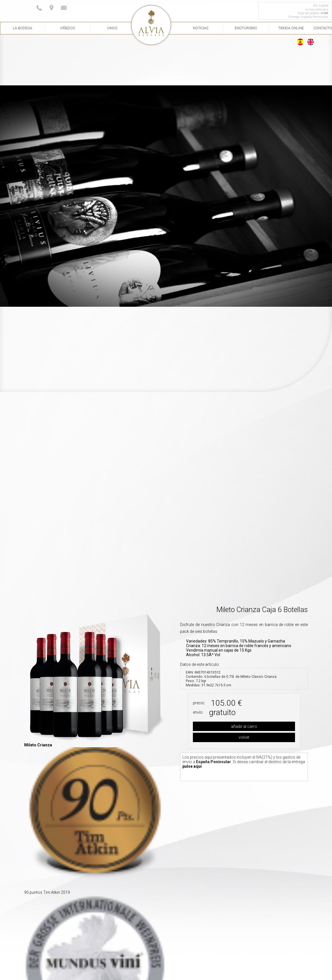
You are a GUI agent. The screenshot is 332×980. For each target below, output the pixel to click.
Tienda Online (291, 28)
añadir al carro (244, 726)
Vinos (112, 28)
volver (244, 737)
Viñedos (67, 28)
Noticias (201, 28)
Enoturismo (246, 28)
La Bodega (22, 28)
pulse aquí (192, 766)
